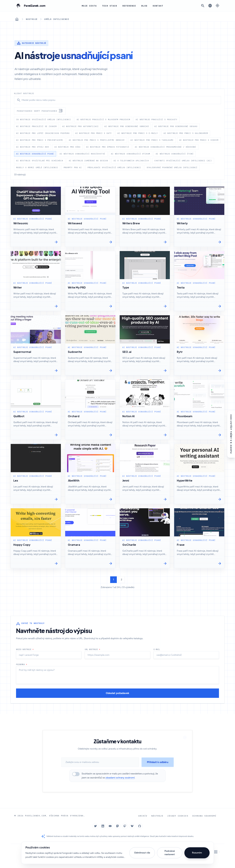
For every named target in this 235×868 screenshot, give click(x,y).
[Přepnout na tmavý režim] (217, 6)
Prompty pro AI (73, 167)
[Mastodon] (117, 826)
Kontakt (156, 6)
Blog (143, 6)
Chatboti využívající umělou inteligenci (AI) (183, 161)
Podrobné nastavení (170, 853)
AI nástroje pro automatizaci (81, 126)
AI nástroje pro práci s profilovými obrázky (97, 140)
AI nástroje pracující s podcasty (157, 120)
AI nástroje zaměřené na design (88, 161)
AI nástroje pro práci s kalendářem (186, 133)
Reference (128, 6)
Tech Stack (109, 6)
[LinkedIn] (103, 826)
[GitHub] (140, 826)
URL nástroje (92, 654)
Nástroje (32, 19)
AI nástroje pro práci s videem (199, 140)
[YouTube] (110, 826)
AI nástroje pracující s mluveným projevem (103, 120)
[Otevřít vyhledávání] (203, 6)
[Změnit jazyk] (210, 6)
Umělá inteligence (56, 19)
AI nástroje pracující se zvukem (36, 126)
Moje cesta (89, 6)
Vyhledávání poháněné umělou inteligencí (172, 167)
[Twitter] (95, 826)
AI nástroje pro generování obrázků (127, 126)
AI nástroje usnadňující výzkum (131, 154)
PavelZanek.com (35, 816)
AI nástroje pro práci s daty (94, 133)
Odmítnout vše (142, 853)
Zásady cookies (180, 816)
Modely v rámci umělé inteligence (37, 167)
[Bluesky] (132, 826)
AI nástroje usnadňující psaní (35, 154)
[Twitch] (125, 826)
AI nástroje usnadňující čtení (175, 154)
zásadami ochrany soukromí (120, 778)
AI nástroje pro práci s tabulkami (152, 140)
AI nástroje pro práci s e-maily (138, 133)
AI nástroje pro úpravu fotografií (108, 147)
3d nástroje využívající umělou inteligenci (44, 120)
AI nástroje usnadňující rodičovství (82, 154)
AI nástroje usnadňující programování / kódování (166, 147)
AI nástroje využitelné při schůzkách (40, 161)
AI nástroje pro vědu (68, 147)
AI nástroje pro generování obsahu (176, 126)
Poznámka (21, 669)
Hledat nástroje (24, 93)
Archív (145, 816)
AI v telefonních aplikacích (131, 161)
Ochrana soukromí (205, 816)
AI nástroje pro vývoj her (33, 147)
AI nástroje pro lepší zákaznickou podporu (43, 133)
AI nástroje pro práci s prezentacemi (40, 140)
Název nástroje (25, 654)
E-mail (157, 654)
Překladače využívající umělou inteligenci (114, 167)
